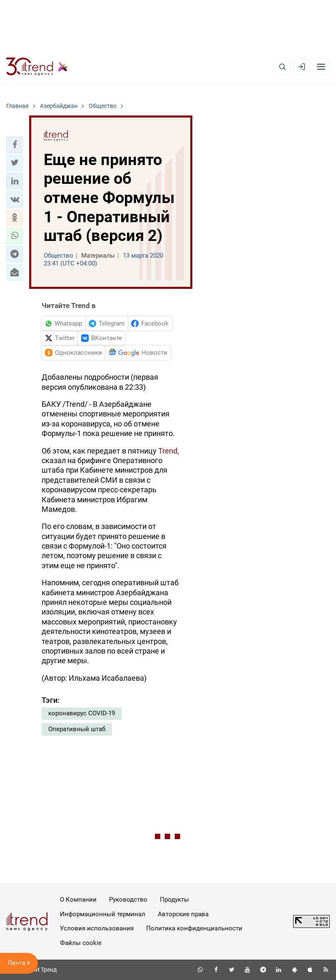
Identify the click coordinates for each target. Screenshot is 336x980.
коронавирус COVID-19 (82, 713)
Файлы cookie (81, 943)
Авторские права (183, 914)
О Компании (78, 900)
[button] (15, 145)
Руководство (128, 900)
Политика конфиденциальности (194, 928)
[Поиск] (282, 67)
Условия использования (97, 928)
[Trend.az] (37, 67)
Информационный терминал (103, 914)
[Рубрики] (321, 67)
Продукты (174, 900)
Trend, (169, 451)
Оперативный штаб (77, 729)
